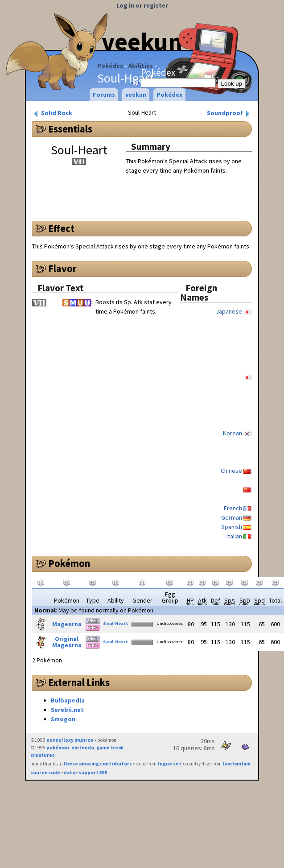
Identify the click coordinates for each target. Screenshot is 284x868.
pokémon (58, 748)
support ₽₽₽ (93, 773)
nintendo (83, 748)
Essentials (70, 129)
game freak (110, 748)
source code (45, 773)
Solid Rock (52, 113)
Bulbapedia (68, 700)
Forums (104, 95)
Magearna (67, 624)
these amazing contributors (98, 764)
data (69, 773)
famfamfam (237, 764)
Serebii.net (67, 710)
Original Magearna (67, 642)
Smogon (63, 719)
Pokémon (69, 563)
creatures (43, 755)
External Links (79, 682)
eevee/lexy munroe (70, 740)
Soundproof (229, 113)
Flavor (62, 269)
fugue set (169, 764)
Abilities (141, 66)
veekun (136, 95)
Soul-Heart (116, 623)
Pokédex (110, 66)
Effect (61, 228)
